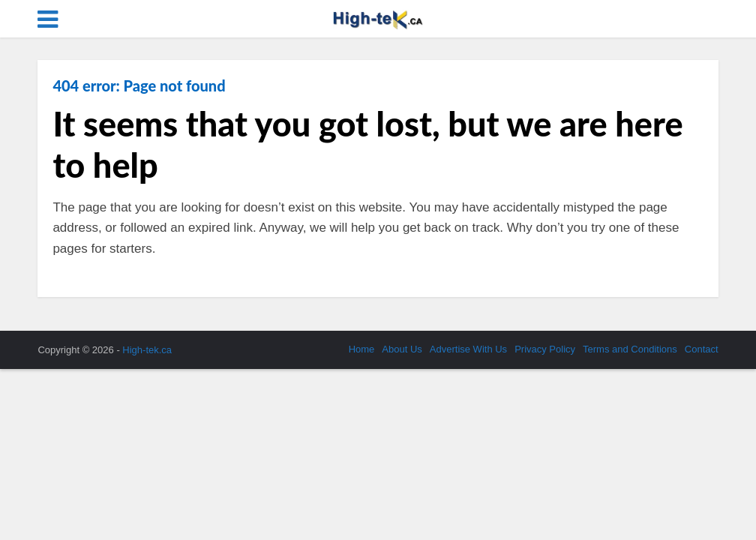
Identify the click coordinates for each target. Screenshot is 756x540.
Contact (702, 349)
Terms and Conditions (630, 349)
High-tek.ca (147, 350)
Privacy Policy (545, 349)
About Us (402, 349)
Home (362, 349)
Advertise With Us (468, 349)
